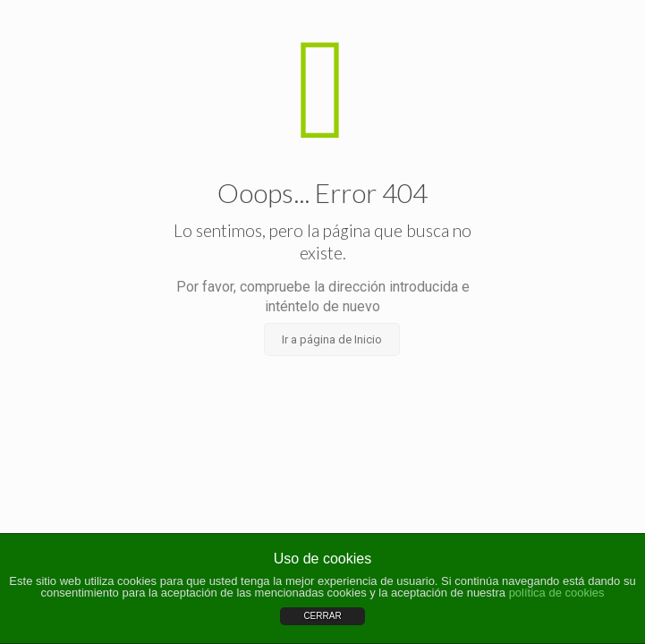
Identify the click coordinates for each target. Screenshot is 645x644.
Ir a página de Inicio (332, 339)
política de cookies (557, 593)
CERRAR (322, 616)
